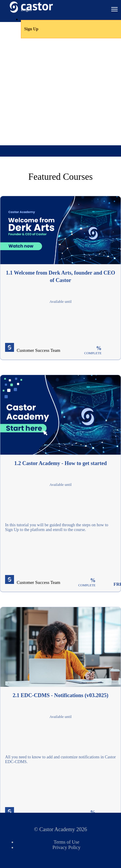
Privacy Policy (66, 847)
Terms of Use (66, 842)
